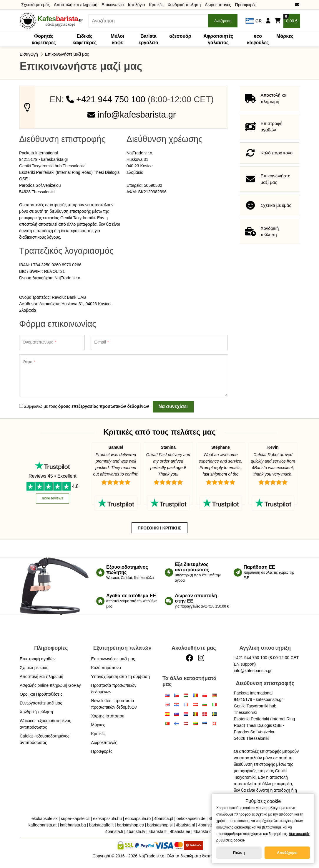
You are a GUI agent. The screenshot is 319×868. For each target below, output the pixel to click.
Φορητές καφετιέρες (44, 39)
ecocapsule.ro (138, 819)
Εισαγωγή (29, 54)
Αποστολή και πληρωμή (76, 5)
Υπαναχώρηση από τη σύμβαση (121, 676)
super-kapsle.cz (75, 819)
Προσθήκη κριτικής (159, 528)
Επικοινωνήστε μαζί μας (67, 54)
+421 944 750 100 (106, 99)
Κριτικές (156, 5)
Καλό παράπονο (106, 668)
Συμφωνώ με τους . (85, 406)
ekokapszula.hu (108, 819)
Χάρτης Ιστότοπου (108, 716)
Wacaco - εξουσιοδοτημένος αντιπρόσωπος (45, 724)
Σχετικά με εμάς (35, 5)
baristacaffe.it (101, 825)
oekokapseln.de (191, 819)
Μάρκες (285, 36)
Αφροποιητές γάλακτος (218, 39)
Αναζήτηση (223, 21)
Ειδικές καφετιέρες (84, 39)
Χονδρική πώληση (184, 5)
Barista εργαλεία (148, 39)
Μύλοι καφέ (117, 39)
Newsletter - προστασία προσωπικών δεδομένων (114, 704)
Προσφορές (246, 5)
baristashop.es (130, 825)
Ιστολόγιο (137, 5)
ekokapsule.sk (45, 819)
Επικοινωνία (113, 5)
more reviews (53, 498)
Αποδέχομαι (287, 853)
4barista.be (208, 825)
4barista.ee (180, 831)
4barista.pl (164, 819)
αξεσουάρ (180, 36)
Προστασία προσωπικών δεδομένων (114, 689)
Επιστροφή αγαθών (38, 659)
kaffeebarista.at (43, 825)
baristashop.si (160, 825)
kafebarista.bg (73, 825)
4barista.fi (114, 831)
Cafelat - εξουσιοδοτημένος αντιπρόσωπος (44, 739)
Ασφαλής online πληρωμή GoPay (50, 685)
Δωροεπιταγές (218, 5)
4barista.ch (204, 831)
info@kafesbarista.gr (132, 115)
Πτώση (239, 853)
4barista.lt (158, 831)
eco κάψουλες (258, 39)
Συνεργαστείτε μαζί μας (41, 703)
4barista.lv (136, 831)
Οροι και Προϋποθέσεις (41, 694)
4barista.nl (186, 825)
